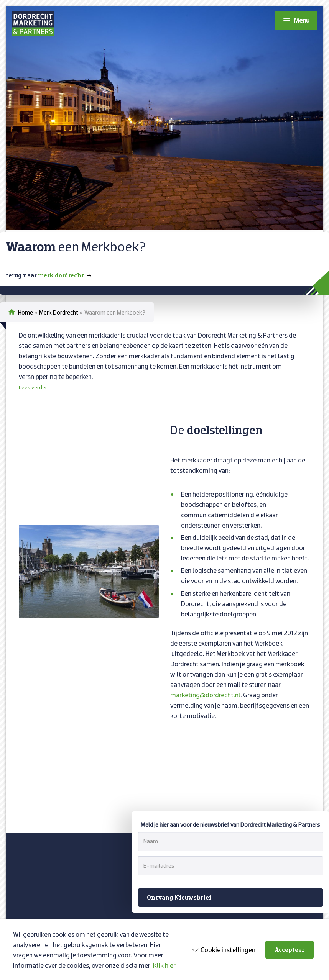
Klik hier (164, 965)
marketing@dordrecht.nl (205, 695)
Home (25, 312)
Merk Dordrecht (59, 312)
